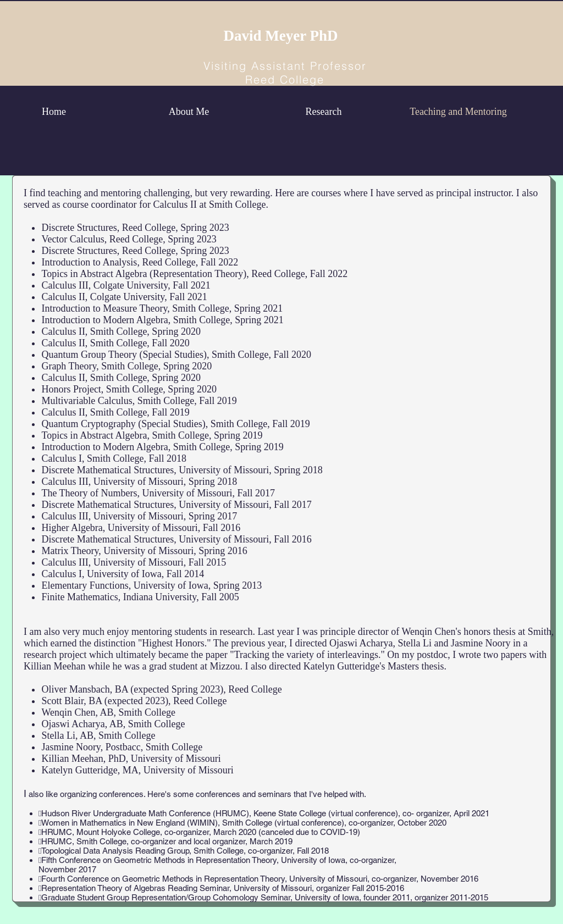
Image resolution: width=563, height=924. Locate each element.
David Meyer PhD (281, 36)
